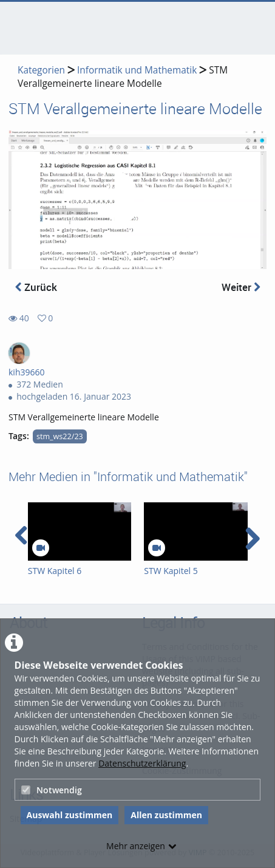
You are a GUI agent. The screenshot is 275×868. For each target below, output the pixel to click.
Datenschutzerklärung (142, 763)
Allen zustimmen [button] (166, 815)
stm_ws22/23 (60, 436)
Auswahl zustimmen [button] (70, 815)
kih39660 (27, 372)
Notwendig (52, 790)
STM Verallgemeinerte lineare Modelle (123, 77)
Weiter (241, 287)
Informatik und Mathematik (137, 70)
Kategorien (41, 70)
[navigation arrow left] (22, 536)
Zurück (36, 287)
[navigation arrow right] (252, 539)
